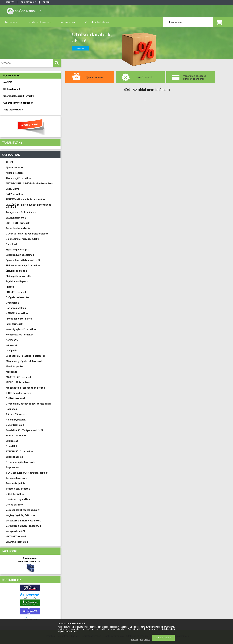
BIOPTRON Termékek (18, 223)
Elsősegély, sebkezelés (19, 276)
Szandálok (12, 446)
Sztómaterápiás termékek (20, 462)
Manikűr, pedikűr (15, 367)
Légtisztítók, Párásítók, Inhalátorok (26, 356)
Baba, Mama (13, 189)
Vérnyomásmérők (16, 531)
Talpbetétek (12, 467)
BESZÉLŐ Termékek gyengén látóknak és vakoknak (29, 206)
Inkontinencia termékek (19, 319)
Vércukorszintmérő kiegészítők (23, 526)
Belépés (10, 2)
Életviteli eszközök (16, 271)
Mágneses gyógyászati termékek (24, 361)
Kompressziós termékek (20, 335)
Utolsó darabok (14, 505)
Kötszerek (12, 345)
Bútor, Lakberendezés (18, 228)
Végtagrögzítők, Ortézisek (21, 515)
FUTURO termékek (16, 292)
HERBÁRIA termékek (17, 313)
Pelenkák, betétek (16, 420)
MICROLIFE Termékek (18, 382)
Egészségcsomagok (17, 250)
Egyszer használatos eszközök (23, 260)
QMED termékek (15, 425)
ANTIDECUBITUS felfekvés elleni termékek (29, 184)
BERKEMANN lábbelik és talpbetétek (26, 199)
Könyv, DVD (12, 340)
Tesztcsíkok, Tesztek (18, 489)
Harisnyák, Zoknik (16, 308)
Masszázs (12, 372)
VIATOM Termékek (16, 537)
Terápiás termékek (16, 478)
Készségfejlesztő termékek (21, 329)
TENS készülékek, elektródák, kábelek (27, 473)
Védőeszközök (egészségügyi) (23, 510)
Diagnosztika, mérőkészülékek (23, 239)
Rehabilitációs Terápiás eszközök (25, 430)
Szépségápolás (14, 457)
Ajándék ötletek (14, 168)
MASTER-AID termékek (19, 377)
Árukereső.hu (30, 598)
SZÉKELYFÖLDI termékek (20, 452)
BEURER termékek (16, 218)
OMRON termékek (16, 398)
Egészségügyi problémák (20, 255)
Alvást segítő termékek (19, 178)
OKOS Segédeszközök (18, 393)
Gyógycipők (12, 303)
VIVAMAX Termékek (17, 542)
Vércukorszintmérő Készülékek (23, 521)
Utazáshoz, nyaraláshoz (19, 499)
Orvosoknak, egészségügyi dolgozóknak (29, 404)
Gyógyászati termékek (18, 297)
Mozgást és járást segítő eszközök (25, 388)
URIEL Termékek (15, 494)
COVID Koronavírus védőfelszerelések (27, 234)
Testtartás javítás (16, 483)
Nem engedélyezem (141, 640)
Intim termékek (14, 324)
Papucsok (11, 409)
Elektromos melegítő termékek (23, 266)
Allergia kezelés (15, 173)
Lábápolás (12, 351)
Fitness (10, 287)
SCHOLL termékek (16, 436)
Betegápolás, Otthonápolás (21, 212)
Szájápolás (12, 441)
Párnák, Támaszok (16, 414)
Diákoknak (12, 244)
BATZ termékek (14, 194)
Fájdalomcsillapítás (17, 281)
